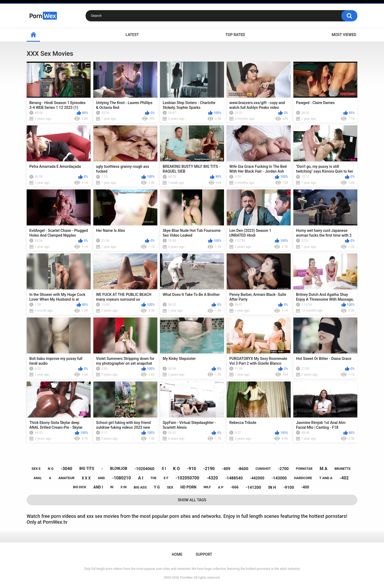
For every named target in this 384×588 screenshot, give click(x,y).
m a (324, 469)
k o (176, 469)
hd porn (189, 487)
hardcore (303, 478)
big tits (87, 468)
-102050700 (187, 478)
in (112, 487)
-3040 (67, 469)
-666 (235, 487)
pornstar (304, 469)
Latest (132, 35)
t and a (326, 478)
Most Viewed (344, 35)
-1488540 (234, 478)
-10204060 (144, 469)
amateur (66, 478)
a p (221, 487)
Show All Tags (192, 500)
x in (124, 487)
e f (166, 478)
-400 (305, 487)
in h (272, 487)
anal (38, 478)
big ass (140, 487)
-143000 (279, 478)
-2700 (283, 469)
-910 (191, 469)
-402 (344, 478)
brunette (342, 469)
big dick (80, 487)
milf (207, 487)
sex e (36, 469)
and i (98, 487)
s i (164, 468)
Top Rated (235, 35)
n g (51, 469)
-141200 (253, 487)
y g (157, 487)
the (153, 478)
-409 (226, 469)
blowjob (119, 468)
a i (141, 478)
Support (204, 554)
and (101, 478)
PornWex (186, 578)
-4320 (212, 478)
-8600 (243, 469)
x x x (86, 478)
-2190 (209, 469)
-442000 (257, 478)
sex (170, 487)
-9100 (289, 487)
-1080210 (121, 478)
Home (33, 35)
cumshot (263, 469)
